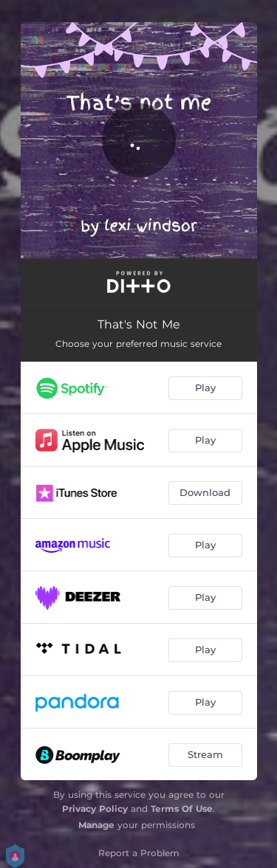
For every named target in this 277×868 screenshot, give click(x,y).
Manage (96, 825)
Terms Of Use (182, 809)
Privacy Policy (95, 809)
